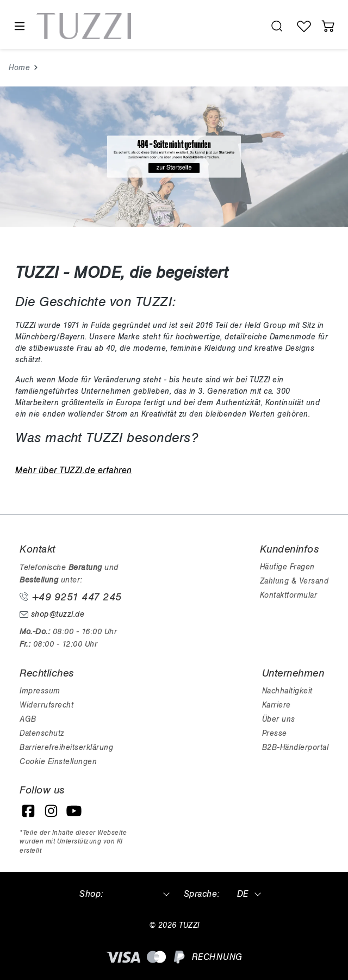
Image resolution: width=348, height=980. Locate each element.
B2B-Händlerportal (296, 748)
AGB (28, 719)
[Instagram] (51, 811)
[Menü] (19, 26)
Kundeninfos (290, 549)
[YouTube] (74, 811)
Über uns (279, 719)
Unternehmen (293, 673)
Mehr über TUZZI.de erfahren (74, 470)
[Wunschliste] (304, 26)
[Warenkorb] (328, 26)
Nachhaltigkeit (287, 691)
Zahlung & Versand (294, 581)
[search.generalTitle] (277, 26)
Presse (275, 733)
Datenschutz (42, 733)
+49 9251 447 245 (71, 597)
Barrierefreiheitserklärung (66, 748)
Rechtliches (47, 673)
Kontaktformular (289, 595)
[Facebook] (28, 811)
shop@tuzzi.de (52, 614)
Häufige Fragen (287, 567)
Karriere (276, 705)
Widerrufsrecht (46, 705)
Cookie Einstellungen (58, 762)
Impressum (40, 691)
